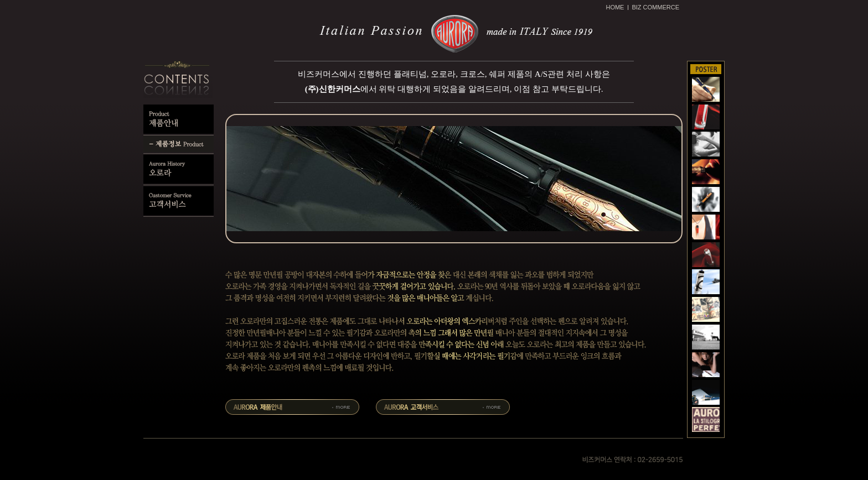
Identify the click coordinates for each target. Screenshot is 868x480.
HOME (615, 7)
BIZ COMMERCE (655, 7)
